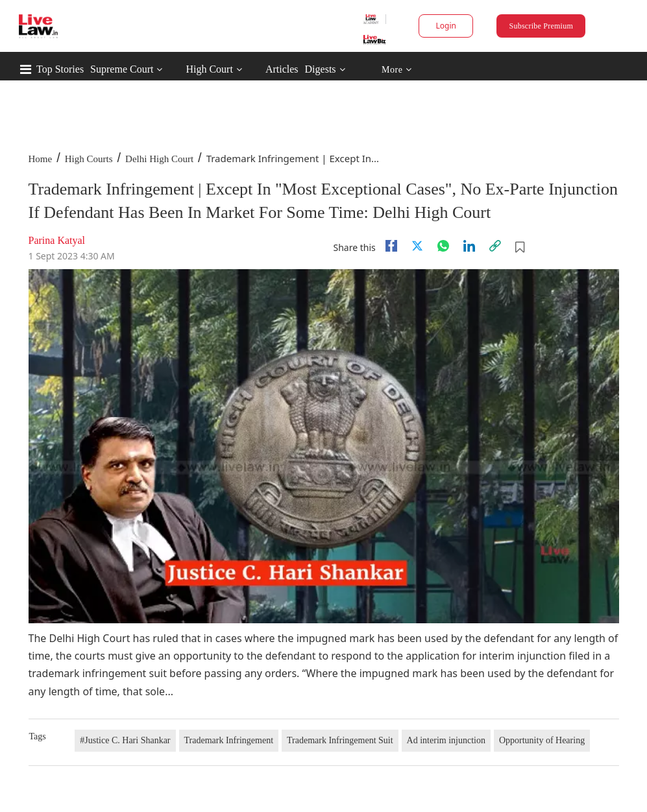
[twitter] (417, 246)
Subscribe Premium (541, 26)
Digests (321, 69)
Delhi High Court (159, 159)
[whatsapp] (443, 246)
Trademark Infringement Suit (340, 740)
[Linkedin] (469, 246)
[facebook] (391, 246)
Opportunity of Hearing (542, 740)
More (397, 70)
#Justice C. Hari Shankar (125, 740)
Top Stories (60, 69)
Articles (282, 69)
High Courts (89, 159)
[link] (495, 246)
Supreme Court (122, 69)
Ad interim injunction (446, 740)
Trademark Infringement (229, 740)
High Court (209, 69)
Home (41, 159)
